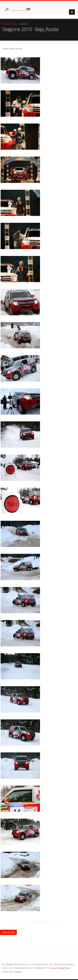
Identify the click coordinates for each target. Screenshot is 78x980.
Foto (15, 24)
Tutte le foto (8, 932)
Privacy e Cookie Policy (59, 968)
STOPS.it (18, 972)
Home (5, 24)
